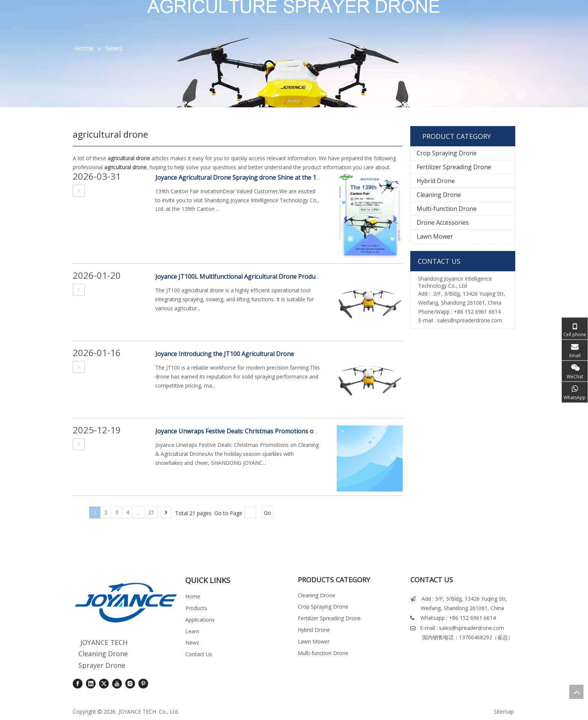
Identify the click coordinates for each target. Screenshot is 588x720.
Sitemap (504, 712)
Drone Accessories (443, 222)
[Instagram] (130, 683)
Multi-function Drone (447, 209)
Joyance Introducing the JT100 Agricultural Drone (225, 354)
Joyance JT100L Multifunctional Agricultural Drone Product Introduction (256, 277)
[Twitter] (104, 683)
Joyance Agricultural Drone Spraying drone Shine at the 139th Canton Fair (259, 177)
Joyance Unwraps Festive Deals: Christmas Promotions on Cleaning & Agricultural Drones (281, 431)
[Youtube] (117, 683)
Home (193, 596)
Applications (200, 620)
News (192, 643)
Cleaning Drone (439, 195)
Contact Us (199, 654)
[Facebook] (78, 683)
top (576, 692)
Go (268, 513)
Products (196, 608)
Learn (192, 631)
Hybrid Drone (436, 181)
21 (151, 512)
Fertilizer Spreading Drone (454, 167)
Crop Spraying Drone (447, 153)
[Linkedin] (91, 683)
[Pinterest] (143, 683)
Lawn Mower (435, 236)
